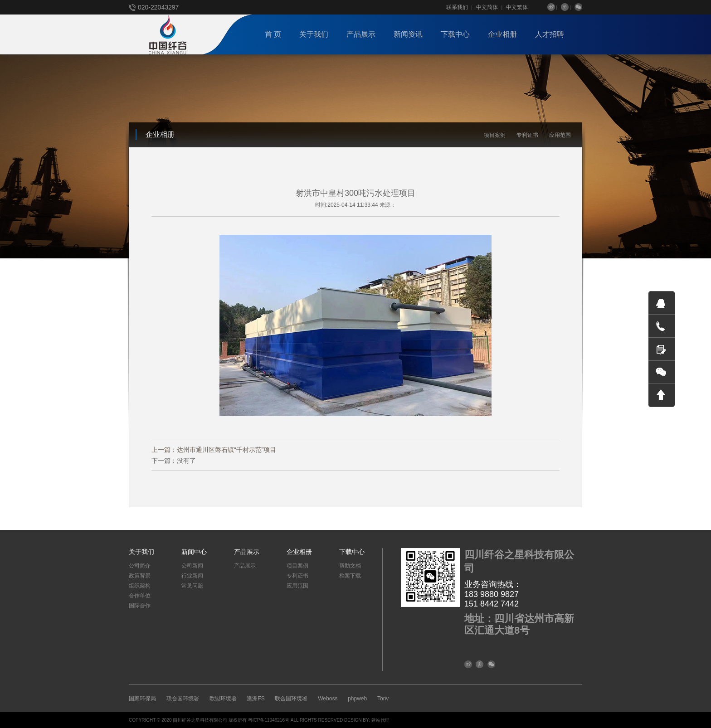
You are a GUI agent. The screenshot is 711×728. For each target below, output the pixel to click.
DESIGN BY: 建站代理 (367, 720)
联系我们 (457, 7)
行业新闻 (192, 576)
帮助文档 (350, 566)
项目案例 (495, 135)
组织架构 (140, 586)
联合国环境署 (183, 699)
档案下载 (350, 576)
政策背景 (140, 576)
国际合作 (140, 606)
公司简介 (140, 566)
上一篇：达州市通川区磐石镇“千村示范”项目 (214, 450)
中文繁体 (517, 7)
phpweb (357, 699)
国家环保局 (142, 699)
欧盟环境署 (223, 699)
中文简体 (487, 7)
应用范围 (560, 135)
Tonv (383, 699)
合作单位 (140, 596)
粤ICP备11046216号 (269, 720)
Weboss (328, 699)
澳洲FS (256, 699)
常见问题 (192, 586)
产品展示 (245, 566)
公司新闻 (192, 566)
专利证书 (527, 135)
